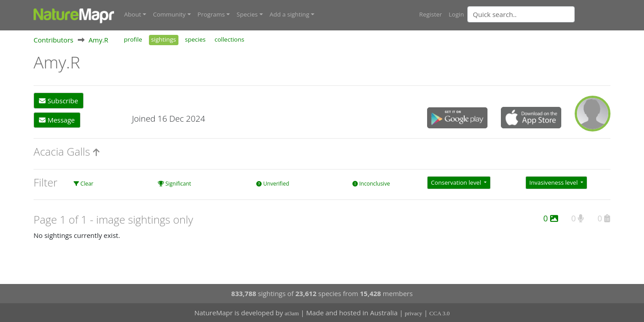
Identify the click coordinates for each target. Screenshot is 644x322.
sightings (164, 39)
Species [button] (247, 14)
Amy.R (98, 40)
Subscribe (58, 101)
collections (230, 39)
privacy (413, 313)
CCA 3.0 (440, 313)
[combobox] (539, 14)
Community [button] (169, 14)
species (195, 39)
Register (430, 14)
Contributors (53, 40)
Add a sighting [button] (290, 14)
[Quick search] (521, 14)
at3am (292, 313)
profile (133, 39)
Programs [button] (211, 14)
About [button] (133, 14)
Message (57, 120)
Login (456, 14)
